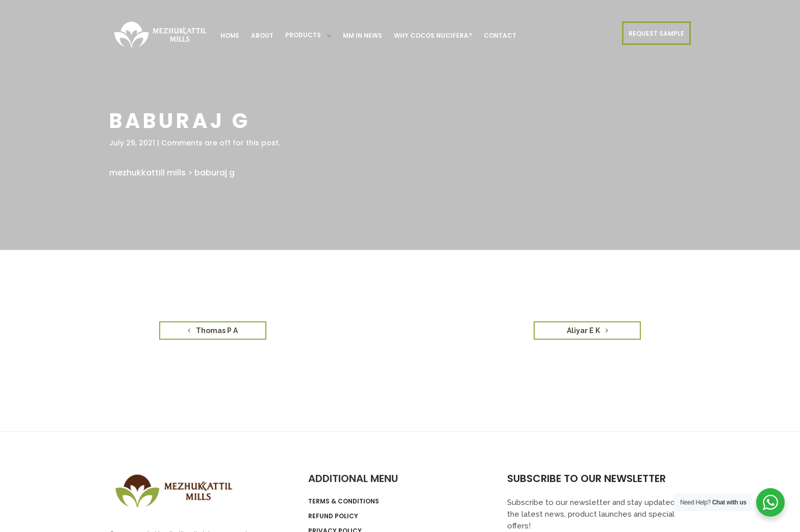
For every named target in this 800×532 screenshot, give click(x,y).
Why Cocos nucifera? (433, 35)
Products (303, 35)
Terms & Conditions (344, 501)
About (262, 35)
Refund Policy (333, 516)
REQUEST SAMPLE (656, 33)
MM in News (362, 35)
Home (230, 35)
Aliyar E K (587, 331)
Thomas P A (213, 331)
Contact (500, 35)
